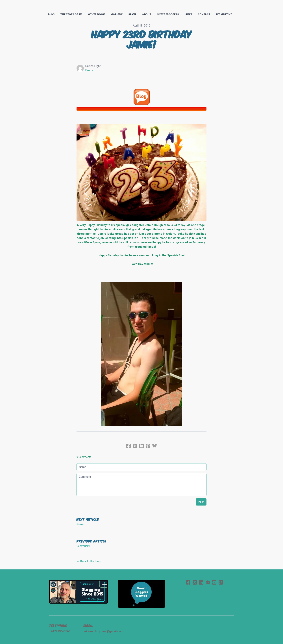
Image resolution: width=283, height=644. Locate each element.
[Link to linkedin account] (201, 582)
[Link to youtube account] (214, 582)
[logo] (141, 6)
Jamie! (80, 524)
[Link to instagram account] (221, 582)
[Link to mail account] (208, 582)
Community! (83, 546)
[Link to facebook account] (188, 582)
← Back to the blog (89, 561)
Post (201, 502)
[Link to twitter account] (195, 582)
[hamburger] (33, 6)
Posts (89, 70)
